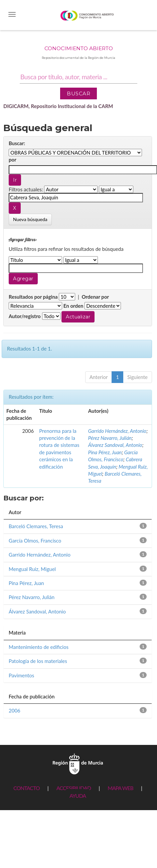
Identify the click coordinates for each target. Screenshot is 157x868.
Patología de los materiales (38, 661)
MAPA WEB (120, 788)
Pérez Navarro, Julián (110, 438)
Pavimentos (21, 675)
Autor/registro (25, 316)
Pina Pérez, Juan (105, 452)
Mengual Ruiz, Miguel (32, 569)
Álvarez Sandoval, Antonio (115, 445)
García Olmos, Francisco (35, 541)
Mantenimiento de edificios (39, 647)
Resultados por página (33, 297)
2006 (15, 710)
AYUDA (78, 796)
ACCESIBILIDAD (74, 788)
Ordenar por (95, 297)
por (13, 160)
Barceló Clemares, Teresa (36, 526)
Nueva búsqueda (30, 219)
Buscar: (17, 143)
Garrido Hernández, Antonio (117, 431)
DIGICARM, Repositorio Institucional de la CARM (58, 106)
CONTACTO (27, 788)
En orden (73, 306)
